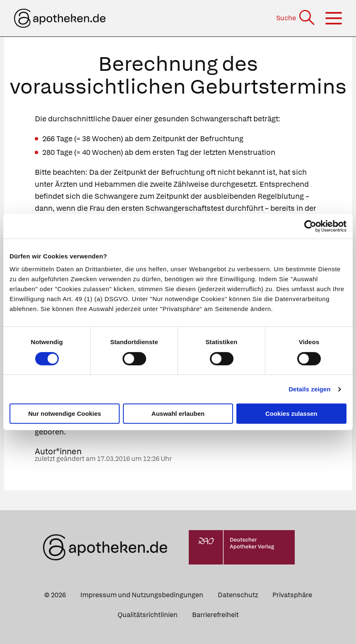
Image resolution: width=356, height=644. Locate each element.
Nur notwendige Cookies (65, 414)
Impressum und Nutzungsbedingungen (142, 595)
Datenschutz (238, 595)
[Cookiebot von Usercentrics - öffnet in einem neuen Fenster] (310, 226)
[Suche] (296, 18)
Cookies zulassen (291, 414)
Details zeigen (309, 389)
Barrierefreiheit (215, 615)
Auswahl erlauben (178, 414)
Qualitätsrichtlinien (148, 615)
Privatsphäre (292, 595)
